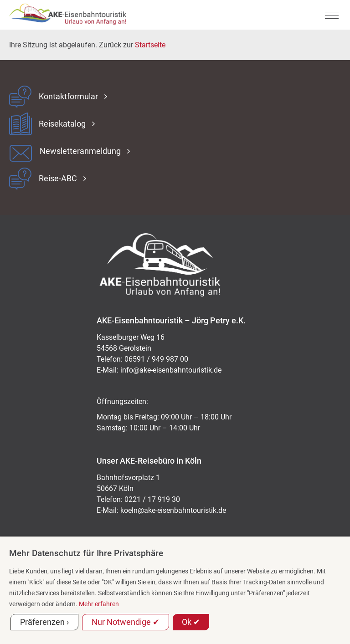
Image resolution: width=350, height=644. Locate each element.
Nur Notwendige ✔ (126, 622)
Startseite (150, 45)
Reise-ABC (58, 179)
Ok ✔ (191, 622)
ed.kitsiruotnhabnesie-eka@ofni (171, 370)
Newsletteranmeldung (80, 151)
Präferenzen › (44, 622)
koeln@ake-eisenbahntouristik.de (173, 510)
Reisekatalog (62, 124)
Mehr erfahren (99, 604)
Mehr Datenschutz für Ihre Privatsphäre (86, 553)
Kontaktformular (68, 97)
